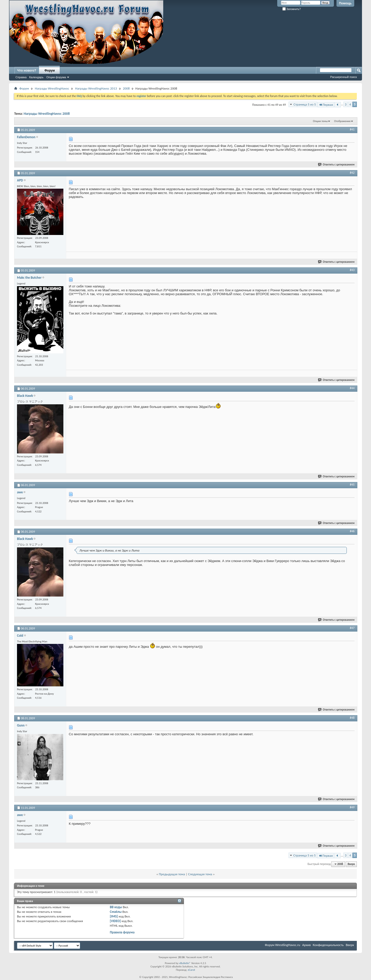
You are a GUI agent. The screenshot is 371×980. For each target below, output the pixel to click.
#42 (352, 173)
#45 (352, 485)
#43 (352, 270)
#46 (352, 531)
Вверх (351, 864)
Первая (326, 105)
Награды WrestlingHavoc (52, 88)
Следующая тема (200, 874)
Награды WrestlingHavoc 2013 (96, 88)
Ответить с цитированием (336, 165)
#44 (352, 388)
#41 (352, 129)
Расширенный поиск (343, 77)
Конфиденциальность (328, 945)
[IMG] (114, 916)
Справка (21, 77)
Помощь (345, 3)
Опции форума (56, 77)
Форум (49, 71)
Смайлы (116, 912)
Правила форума (122, 932)
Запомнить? (292, 9)
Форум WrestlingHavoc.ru (283, 945)
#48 (352, 718)
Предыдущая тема (172, 874)
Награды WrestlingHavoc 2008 (47, 114)
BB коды (116, 907)
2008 (126, 88)
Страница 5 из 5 (305, 104)
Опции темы (321, 121)
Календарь (36, 77)
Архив (306, 945)
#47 (352, 628)
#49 (352, 807)
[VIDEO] (115, 921)
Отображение (342, 121)
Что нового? (27, 71)
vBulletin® (185, 963)
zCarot (192, 970)
